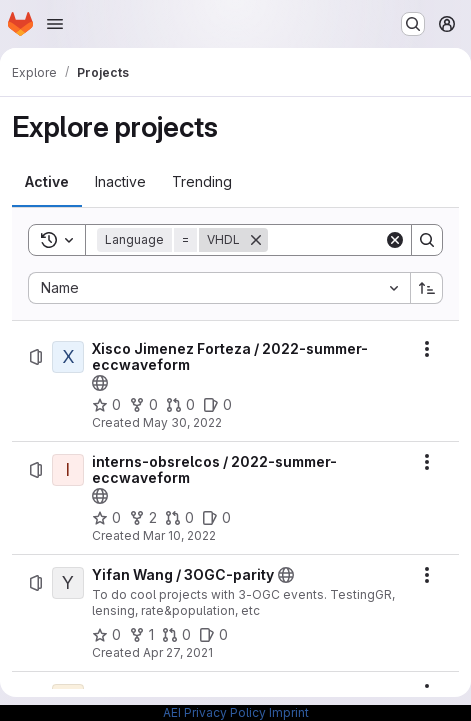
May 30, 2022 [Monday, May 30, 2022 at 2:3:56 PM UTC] (182, 422)
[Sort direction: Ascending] (427, 288)
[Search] (427, 240)
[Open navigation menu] (55, 24)
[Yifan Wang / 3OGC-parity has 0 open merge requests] (176, 635)
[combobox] (219, 288)
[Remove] (256, 240)
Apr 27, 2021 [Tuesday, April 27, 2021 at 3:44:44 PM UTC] (178, 652)
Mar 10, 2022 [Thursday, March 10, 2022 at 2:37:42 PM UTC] (179, 535)
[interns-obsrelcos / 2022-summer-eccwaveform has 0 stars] (106, 518)
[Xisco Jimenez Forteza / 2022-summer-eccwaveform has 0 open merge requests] (180, 405)
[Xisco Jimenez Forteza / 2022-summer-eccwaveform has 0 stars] (106, 405)
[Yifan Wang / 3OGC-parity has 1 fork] (141, 635)
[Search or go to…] (413, 24)
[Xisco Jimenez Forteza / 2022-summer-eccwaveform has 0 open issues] (217, 405)
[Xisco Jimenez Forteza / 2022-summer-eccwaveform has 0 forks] (143, 405)
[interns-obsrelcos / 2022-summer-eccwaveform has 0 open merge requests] (179, 518)
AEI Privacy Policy (214, 712)
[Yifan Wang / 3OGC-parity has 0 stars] (106, 635)
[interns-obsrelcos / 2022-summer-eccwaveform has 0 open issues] (216, 518)
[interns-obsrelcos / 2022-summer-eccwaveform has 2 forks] (143, 518)
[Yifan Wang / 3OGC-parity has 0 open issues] (213, 635)
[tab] (47, 182)
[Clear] (395, 240)
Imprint (289, 712)
